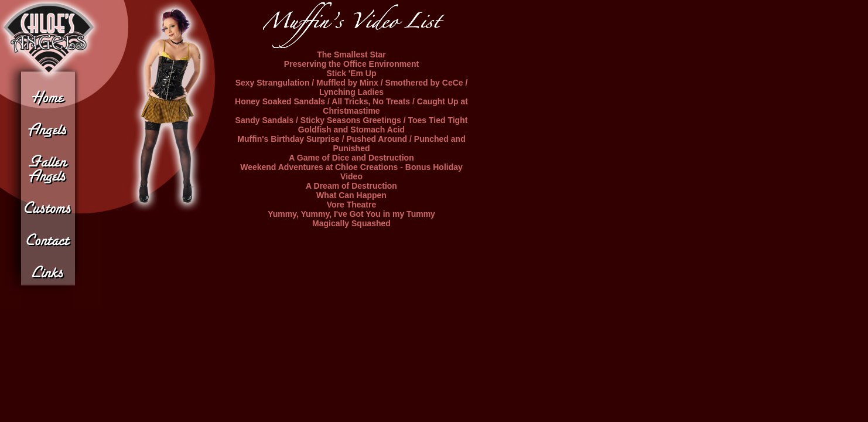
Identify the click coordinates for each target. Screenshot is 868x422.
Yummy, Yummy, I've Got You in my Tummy (351, 214)
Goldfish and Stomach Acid (351, 130)
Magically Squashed (351, 223)
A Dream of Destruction (351, 186)
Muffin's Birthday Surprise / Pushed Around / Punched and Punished (351, 144)
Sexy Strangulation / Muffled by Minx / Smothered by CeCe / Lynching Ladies (352, 87)
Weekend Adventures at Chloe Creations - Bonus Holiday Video (351, 172)
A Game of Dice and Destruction (351, 158)
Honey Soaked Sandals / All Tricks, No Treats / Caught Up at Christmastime (351, 106)
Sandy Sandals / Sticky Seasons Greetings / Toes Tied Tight (352, 120)
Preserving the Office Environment (351, 64)
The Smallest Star (351, 55)
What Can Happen (351, 195)
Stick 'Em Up (351, 73)
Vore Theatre (352, 205)
